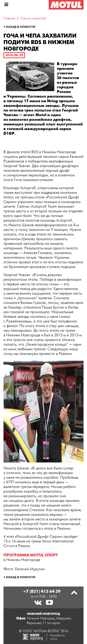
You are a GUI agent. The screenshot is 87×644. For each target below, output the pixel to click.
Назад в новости (21, 27)
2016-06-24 (14, 55)
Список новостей (33, 18)
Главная (9, 18)
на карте (54, 623)
